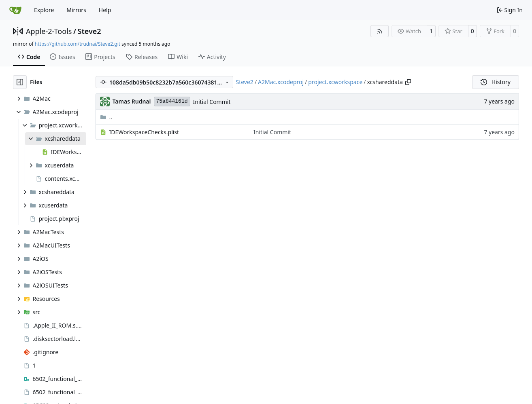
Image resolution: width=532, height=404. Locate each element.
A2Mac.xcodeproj (281, 82)
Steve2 (89, 31)
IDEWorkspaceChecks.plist (144, 132)
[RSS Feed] (380, 31)
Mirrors (76, 10)
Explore (44, 10)
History (496, 82)
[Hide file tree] (20, 82)
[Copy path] (408, 82)
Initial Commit (212, 102)
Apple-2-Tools (49, 31)
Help (105, 10)
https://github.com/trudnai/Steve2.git (78, 44)
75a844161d (172, 101)
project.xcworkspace (335, 82)
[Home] (15, 10)
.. (106, 117)
